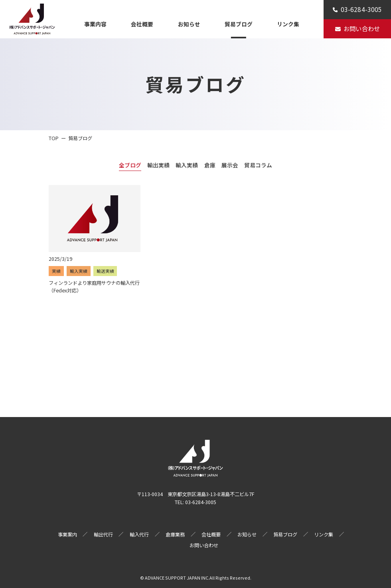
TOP (54, 138)
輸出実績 (158, 165)
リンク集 (288, 24)
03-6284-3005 (201, 502)
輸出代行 (103, 534)
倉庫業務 (175, 534)
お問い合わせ (204, 545)
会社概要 (142, 24)
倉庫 (210, 165)
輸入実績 (187, 165)
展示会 (230, 165)
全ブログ (130, 165)
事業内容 (95, 24)
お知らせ (189, 24)
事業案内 (67, 534)
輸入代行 (139, 534)
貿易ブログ (239, 24)
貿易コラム (258, 165)
